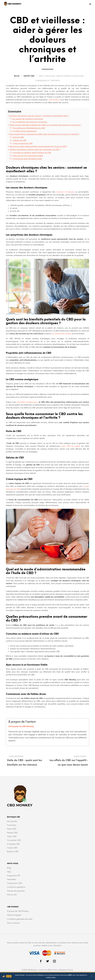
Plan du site (12, 895)
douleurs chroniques (65, 192)
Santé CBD (29, 76)
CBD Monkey (54, 100)
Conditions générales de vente (20, 919)
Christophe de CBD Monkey (21, 726)
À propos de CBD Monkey (18, 911)
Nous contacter (13, 923)
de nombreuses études (62, 333)
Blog (17, 76)
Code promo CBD (15, 883)
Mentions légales (14, 915)
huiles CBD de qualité (70, 446)
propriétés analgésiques (27, 402)
